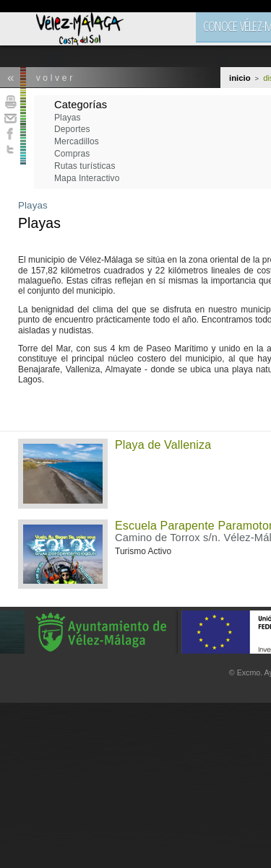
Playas (33, 205)
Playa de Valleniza (163, 445)
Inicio (240, 78)
